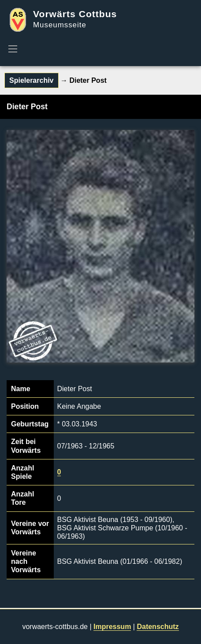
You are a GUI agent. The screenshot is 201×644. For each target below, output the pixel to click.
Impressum (112, 627)
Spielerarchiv (32, 80)
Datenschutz (158, 627)
